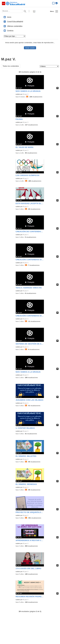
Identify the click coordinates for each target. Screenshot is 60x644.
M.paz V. (26, 94)
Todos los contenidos (11, 66)
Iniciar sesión (30, 48)
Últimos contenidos (15, 26)
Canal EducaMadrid (15, 22)
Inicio (9, 17)
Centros (10, 31)
